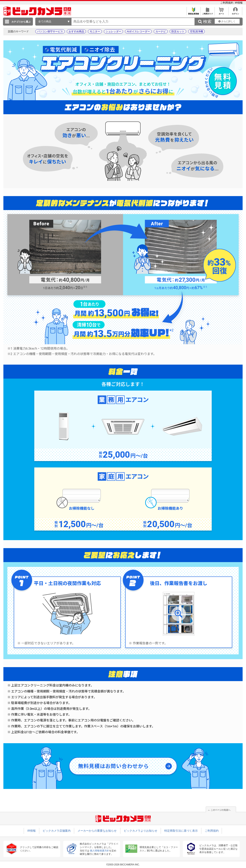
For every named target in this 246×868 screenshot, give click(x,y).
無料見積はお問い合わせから (114, 766)
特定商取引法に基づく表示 (181, 831)
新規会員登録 (193, 13)
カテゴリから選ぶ (21, 22)
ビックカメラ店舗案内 (57, 831)
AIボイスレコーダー (138, 31)
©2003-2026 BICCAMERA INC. (123, 865)
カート (221, 13)
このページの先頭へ (221, 810)
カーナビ (161, 31)
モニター (95, 31)
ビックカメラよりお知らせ (141, 831)
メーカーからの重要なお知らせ (97, 831)
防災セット (178, 31)
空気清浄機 (196, 31)
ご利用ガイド (207, 13)
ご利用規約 (227, 3)
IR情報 (239, 3)
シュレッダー (113, 31)
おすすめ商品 (76, 31)
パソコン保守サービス (50, 31)
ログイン (235, 13)
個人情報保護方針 (99, 851)
